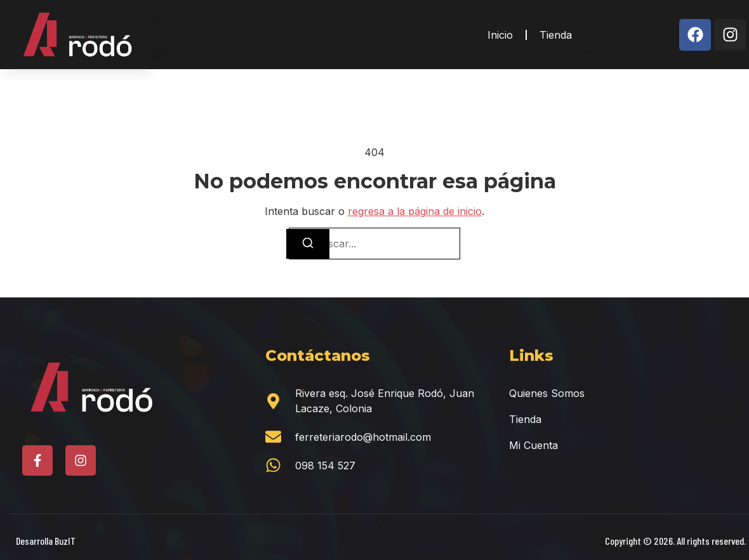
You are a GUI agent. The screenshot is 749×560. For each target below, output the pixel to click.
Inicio (500, 35)
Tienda (556, 35)
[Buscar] (308, 244)
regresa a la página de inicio (415, 211)
